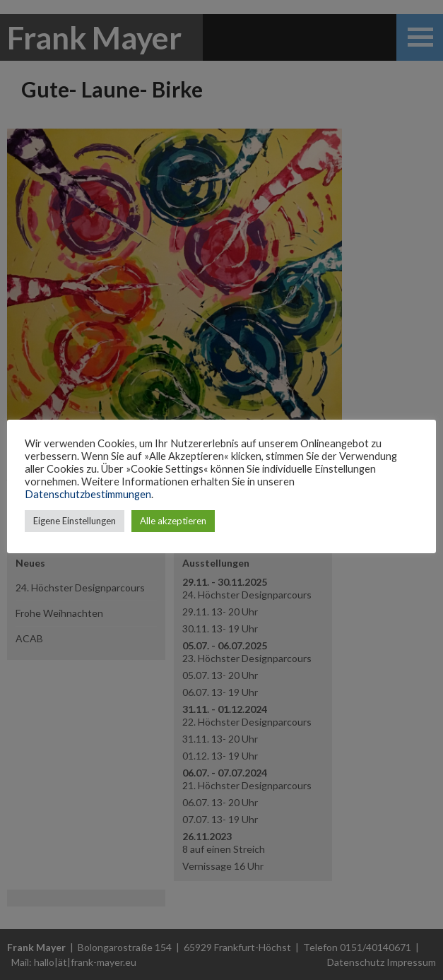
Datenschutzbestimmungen (88, 494)
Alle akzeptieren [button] (173, 521)
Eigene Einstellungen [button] (75, 521)
